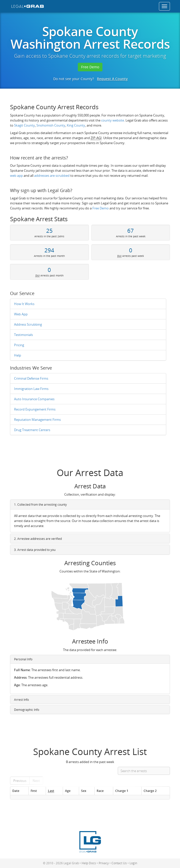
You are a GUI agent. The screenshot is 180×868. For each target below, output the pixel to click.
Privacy (104, 863)
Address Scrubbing (28, 324)
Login (133, 863)
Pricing (19, 345)
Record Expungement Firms (35, 409)
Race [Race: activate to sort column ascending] (100, 791)
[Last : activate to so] (54, 791)
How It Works (24, 304)
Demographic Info (27, 710)
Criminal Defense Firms (31, 378)
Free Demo (90, 67)
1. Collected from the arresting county (40, 505)
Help (18, 355)
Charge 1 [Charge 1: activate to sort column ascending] (122, 791)
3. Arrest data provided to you (35, 550)
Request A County (112, 79)
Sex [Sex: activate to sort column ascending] (84, 791)
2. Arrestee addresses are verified (38, 539)
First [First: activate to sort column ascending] (34, 791)
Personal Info (23, 659)
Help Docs (89, 863)
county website (113, 120)
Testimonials (23, 335)
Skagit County (24, 125)
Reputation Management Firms (37, 420)
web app (16, 176)
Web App (21, 314)
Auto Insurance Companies (34, 399)
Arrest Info (21, 700)
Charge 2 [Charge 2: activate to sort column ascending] (150, 791)
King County (76, 125)
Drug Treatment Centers (32, 430)
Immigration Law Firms (31, 389)
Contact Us (119, 863)
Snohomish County (51, 125)
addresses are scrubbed (52, 176)
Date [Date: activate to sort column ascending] (16, 791)
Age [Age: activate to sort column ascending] (68, 791)
